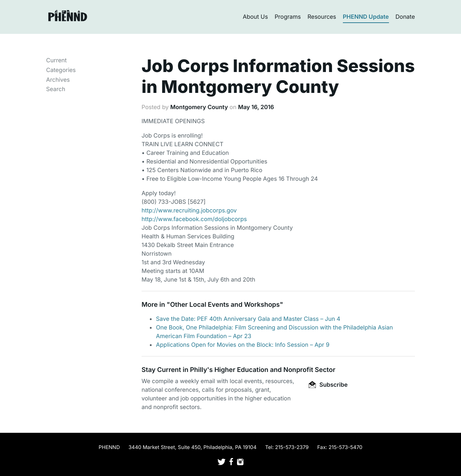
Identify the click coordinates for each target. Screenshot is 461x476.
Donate (405, 17)
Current (56, 60)
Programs (288, 17)
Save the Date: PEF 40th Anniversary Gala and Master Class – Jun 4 (248, 319)
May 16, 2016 (256, 107)
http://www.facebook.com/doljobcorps (194, 219)
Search (56, 89)
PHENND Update (366, 17)
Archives (58, 80)
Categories (61, 70)
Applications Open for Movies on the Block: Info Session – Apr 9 (243, 345)
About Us (255, 17)
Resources (322, 17)
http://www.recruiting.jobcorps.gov (189, 210)
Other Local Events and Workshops (225, 305)
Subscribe (328, 385)
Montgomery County (199, 107)
